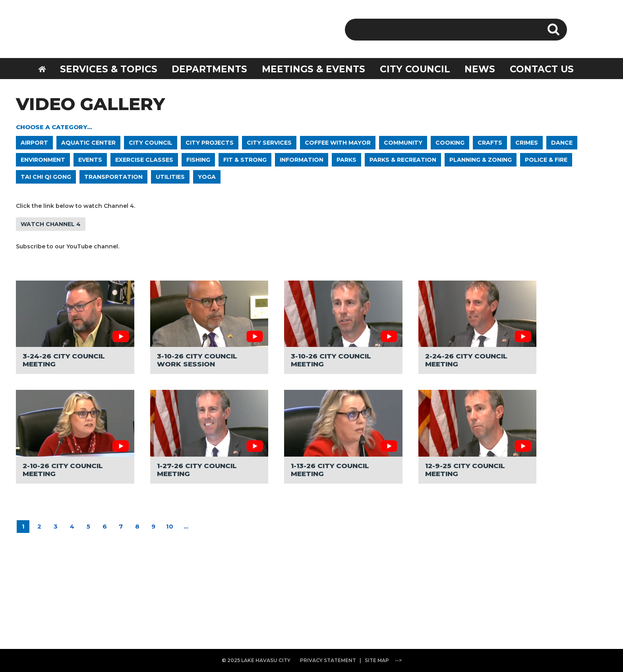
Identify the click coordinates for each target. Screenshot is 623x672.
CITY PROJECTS (210, 143)
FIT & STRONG (245, 160)
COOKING (450, 143)
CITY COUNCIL (415, 69)
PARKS (346, 160)
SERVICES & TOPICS (109, 69)
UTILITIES (170, 177)
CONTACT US (542, 69)
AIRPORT (34, 143)
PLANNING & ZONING (481, 160)
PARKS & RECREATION (403, 160)
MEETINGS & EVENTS (313, 69)
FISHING (198, 160)
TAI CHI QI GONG (46, 177)
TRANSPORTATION (113, 177)
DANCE (562, 143)
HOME (47, 68)
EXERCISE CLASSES (144, 160)
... (186, 526)
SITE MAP (377, 660)
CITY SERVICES (269, 143)
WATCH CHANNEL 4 (51, 224)
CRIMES (527, 143)
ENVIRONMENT (43, 160)
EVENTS (90, 160)
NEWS (480, 69)
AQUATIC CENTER (88, 143)
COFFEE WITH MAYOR (338, 143)
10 (170, 526)
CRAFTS (490, 143)
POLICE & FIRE (546, 160)
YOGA (207, 177)
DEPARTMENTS (209, 69)
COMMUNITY (403, 143)
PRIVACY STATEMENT (328, 660)
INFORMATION (302, 160)
